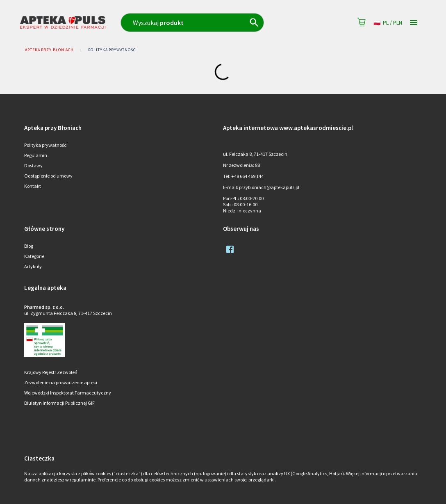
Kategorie (34, 256)
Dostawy (33, 165)
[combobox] (208, 23)
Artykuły (33, 266)
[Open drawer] (414, 23)
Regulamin (36, 155)
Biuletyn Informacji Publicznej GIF (59, 403)
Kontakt (33, 186)
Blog (29, 246)
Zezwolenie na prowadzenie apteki (61, 382)
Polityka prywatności (113, 50)
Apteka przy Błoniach (49, 50)
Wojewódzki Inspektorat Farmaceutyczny (68, 393)
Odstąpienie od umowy (48, 176)
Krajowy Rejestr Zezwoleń (51, 372)
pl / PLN (388, 23)
